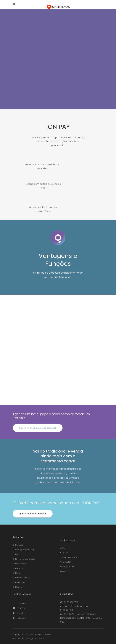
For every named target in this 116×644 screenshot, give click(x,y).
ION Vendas (18, 545)
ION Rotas (17, 573)
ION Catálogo (19, 582)
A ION (63, 548)
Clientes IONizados (69, 557)
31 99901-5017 (71, 602)
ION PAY (16, 554)
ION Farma (17, 587)
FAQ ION (64, 571)
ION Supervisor (19, 564)
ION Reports (18, 568)
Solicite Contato (67, 567)
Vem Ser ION (66, 562)
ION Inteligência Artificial (23, 550)
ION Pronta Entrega (21, 578)
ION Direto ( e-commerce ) (24, 559)
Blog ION (64, 553)
